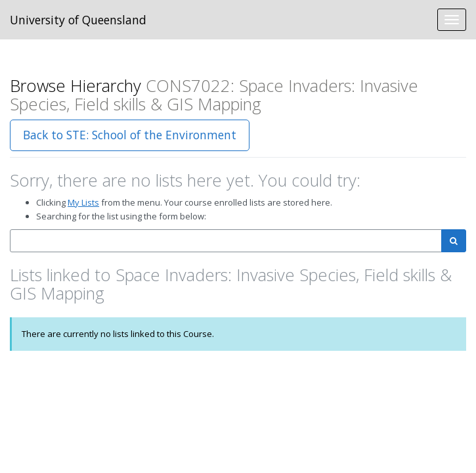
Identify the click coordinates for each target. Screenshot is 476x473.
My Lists (83, 202)
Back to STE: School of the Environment (130, 135)
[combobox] (226, 241)
